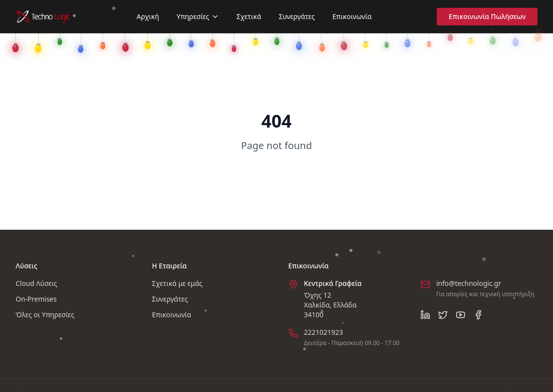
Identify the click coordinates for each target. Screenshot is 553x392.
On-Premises (36, 299)
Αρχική (148, 16)
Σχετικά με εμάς (177, 283)
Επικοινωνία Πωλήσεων (490, 16)
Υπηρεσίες (198, 16)
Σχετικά (249, 16)
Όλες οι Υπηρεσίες (45, 315)
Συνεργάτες (297, 16)
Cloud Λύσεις (36, 283)
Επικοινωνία (352, 15)
